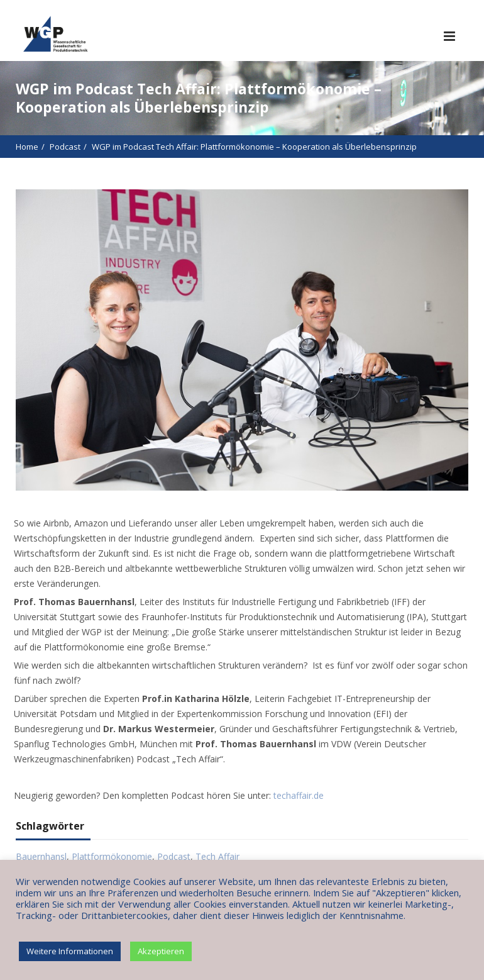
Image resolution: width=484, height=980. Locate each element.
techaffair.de (299, 795)
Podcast (65, 147)
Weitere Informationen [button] (70, 951)
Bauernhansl (41, 856)
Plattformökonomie (112, 856)
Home (27, 147)
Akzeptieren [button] (161, 951)
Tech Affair (217, 856)
